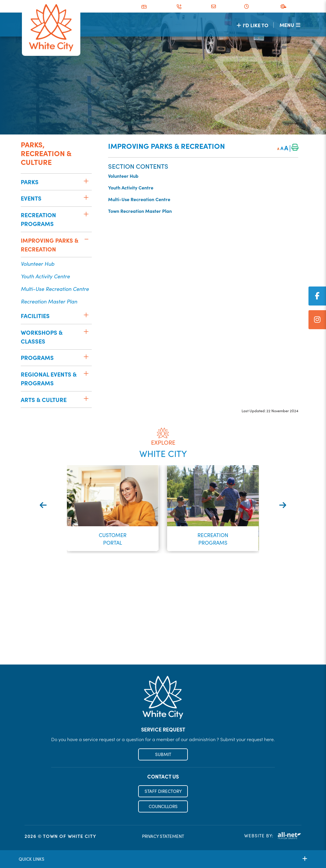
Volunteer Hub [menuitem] (38, 264)
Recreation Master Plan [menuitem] (49, 301)
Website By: (273, 837)
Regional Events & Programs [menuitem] (49, 378)
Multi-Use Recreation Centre (139, 199)
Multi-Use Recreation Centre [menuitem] (55, 289)
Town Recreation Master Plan (140, 211)
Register (163, 653)
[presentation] (43, 505)
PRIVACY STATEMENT (163, 837)
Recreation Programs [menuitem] (38, 219)
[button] (86, 181)
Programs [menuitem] (37, 357)
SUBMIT (163, 755)
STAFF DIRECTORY (163, 792)
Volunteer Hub (123, 176)
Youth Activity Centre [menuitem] (45, 276)
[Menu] (290, 25)
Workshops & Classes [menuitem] (42, 337)
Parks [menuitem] (30, 182)
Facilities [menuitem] (35, 316)
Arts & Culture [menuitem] (44, 400)
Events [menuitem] (31, 198)
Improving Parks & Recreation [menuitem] (50, 245)
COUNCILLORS (163, 807)
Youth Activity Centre (131, 187)
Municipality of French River (51, 28)
